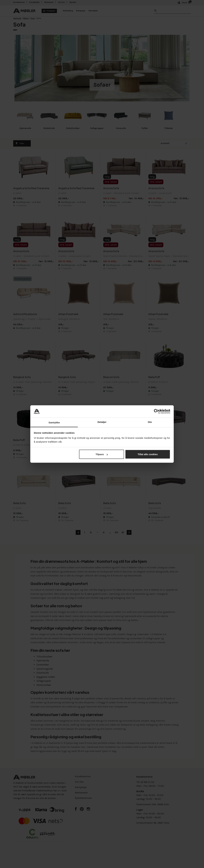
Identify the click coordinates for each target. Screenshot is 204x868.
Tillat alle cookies (148, 454)
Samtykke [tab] (54, 422)
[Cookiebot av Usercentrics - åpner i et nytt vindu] (156, 411)
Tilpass (102, 454)
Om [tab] (150, 422)
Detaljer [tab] (102, 422)
